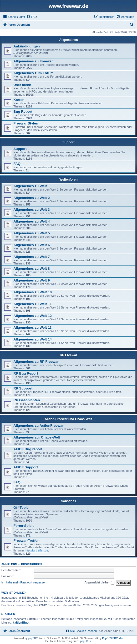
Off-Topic (21, 508)
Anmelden (9, 564)
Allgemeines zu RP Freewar (36, 362)
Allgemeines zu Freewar (33, 61)
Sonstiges (68, 501)
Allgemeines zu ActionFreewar (39, 426)
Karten (19, 100)
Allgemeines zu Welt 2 (32, 198)
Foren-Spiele (24, 526)
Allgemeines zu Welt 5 (32, 233)
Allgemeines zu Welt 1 (32, 186)
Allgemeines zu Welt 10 (33, 292)
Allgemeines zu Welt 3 (32, 210)
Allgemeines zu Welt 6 (32, 245)
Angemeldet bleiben (99, 583)
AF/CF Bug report (28, 449)
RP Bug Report (26, 373)
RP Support (23, 388)
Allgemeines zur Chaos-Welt (37, 437)
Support (69, 142)
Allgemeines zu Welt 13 (33, 328)
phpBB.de (86, 641)
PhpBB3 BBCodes (113, 638)
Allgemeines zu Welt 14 (33, 339)
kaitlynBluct (21, 623)
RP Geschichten (27, 400)
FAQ (17, 164)
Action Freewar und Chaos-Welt (68, 419)
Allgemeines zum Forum (33, 73)
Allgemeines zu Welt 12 (33, 316)
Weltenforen (68, 180)
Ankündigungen (27, 46)
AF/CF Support (26, 467)
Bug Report (23, 112)
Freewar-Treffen (26, 541)
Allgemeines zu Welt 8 (32, 269)
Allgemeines (68, 40)
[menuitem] (32, 17)
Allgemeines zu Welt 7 (32, 257)
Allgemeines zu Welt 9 (32, 280)
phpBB (32, 638)
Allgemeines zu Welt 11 (33, 304)
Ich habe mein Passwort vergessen (24, 582)
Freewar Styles (26, 123)
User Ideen (22, 85)
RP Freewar (69, 355)
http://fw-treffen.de (36, 550)
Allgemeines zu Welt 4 (32, 221)
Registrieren (31, 564)
